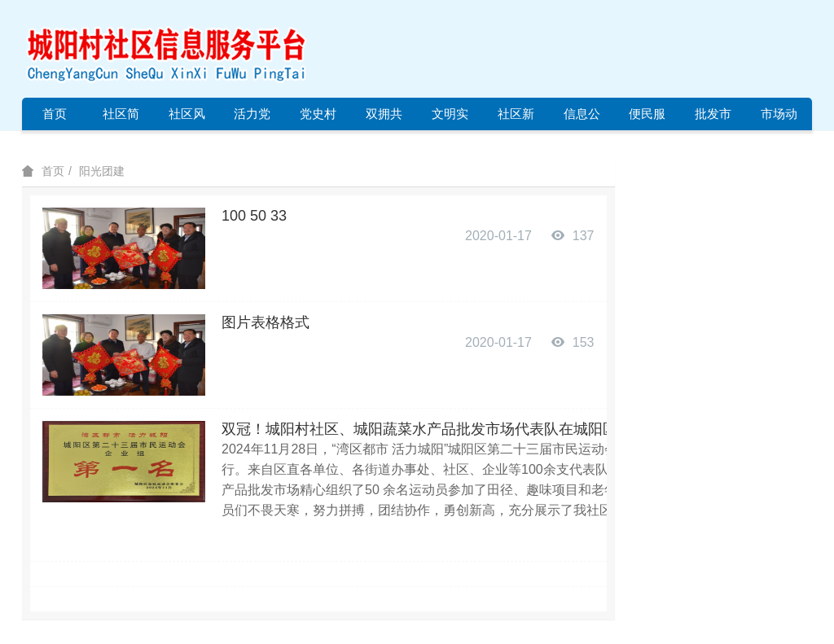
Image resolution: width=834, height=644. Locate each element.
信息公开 (582, 118)
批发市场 (713, 118)
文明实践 (450, 118)
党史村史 (318, 118)
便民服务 (647, 118)
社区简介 (121, 118)
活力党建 (252, 118)
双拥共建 (384, 118)
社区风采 (187, 118)
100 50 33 (254, 216)
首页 (55, 114)
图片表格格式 (266, 322)
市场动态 (779, 118)
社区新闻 (516, 118)
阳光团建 (102, 171)
